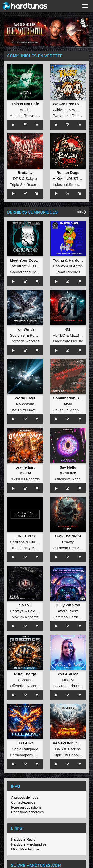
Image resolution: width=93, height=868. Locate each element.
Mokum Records (25, 617)
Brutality (25, 173)
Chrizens (17, 542)
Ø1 (68, 329)
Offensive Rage (68, 479)
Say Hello (68, 467)
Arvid (68, 404)
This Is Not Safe (25, 104)
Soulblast (18, 335)
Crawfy (68, 542)
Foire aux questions (26, 807)
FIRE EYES (25, 536)
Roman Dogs (68, 173)
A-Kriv (58, 179)
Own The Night (68, 536)
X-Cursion (68, 473)
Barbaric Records (25, 341)
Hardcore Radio (23, 839)
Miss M (68, 680)
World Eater (25, 398)
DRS (17, 179)
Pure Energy (25, 674)
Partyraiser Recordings (72, 116)
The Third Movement (27, 410)
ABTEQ (59, 335)
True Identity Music (26, 548)
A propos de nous (25, 797)
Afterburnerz (68, 611)
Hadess (75, 749)
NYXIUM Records (25, 479)
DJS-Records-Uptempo (72, 686)
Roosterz (37, 335)
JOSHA (25, 473)
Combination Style (69, 398)
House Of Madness (69, 410)
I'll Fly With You (68, 605)
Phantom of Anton (68, 266)
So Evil (25, 605)
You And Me (68, 674)
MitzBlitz (77, 335)
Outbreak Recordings (70, 548)
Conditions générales (28, 812)
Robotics (25, 680)
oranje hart (25, 467)
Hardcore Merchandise (29, 844)
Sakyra (31, 179)
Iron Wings (25, 329)
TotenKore (18, 266)
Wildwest (60, 110)
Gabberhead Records (28, 272)
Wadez (78, 110)
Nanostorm (25, 404)
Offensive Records (25, 686)
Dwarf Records (68, 272)
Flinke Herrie (40, 542)
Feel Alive (25, 743)
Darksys (17, 611)
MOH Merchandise (26, 849)
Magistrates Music (68, 341)
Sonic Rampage (25, 749)
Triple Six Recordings (28, 184)
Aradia (25, 110)
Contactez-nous (23, 802)
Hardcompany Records (29, 755)
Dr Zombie (37, 611)
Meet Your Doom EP (28, 260)
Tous (81, 212)
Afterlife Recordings (26, 116)
